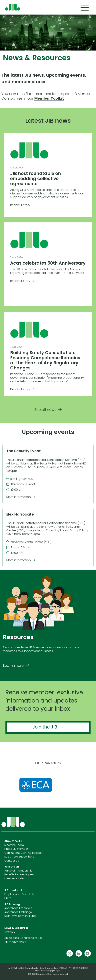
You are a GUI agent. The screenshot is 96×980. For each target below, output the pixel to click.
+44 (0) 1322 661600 (78, 968)
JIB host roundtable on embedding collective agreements (36, 179)
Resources (18, 638)
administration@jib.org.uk (48, 971)
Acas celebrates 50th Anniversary (48, 263)
